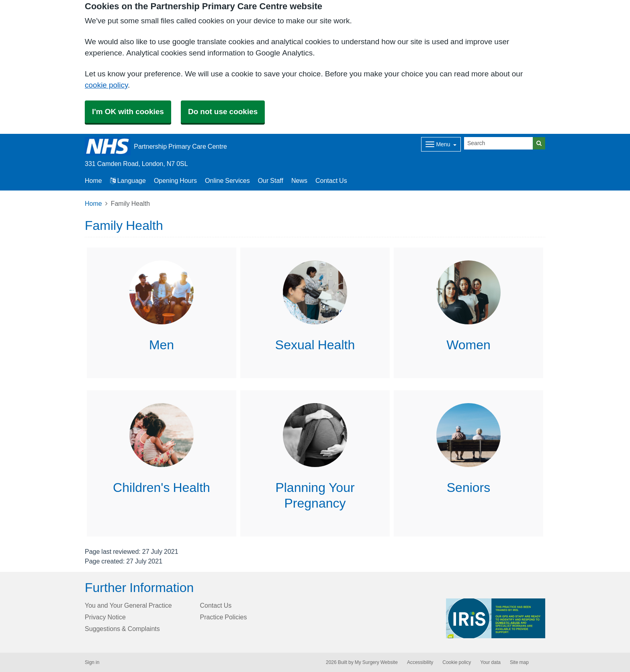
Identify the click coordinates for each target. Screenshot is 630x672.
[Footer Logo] (496, 618)
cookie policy (106, 85)
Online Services (227, 180)
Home (93, 203)
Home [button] (93, 180)
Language (128, 180)
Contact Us (331, 180)
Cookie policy (457, 662)
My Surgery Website (376, 662)
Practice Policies (224, 617)
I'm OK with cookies (128, 112)
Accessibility (420, 662)
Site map (519, 662)
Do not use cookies (223, 112)
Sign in (92, 662)
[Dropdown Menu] (441, 144)
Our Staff (271, 180)
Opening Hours (175, 180)
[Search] (499, 143)
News (299, 180)
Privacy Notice (105, 617)
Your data (490, 662)
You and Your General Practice (128, 605)
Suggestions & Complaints (122, 629)
